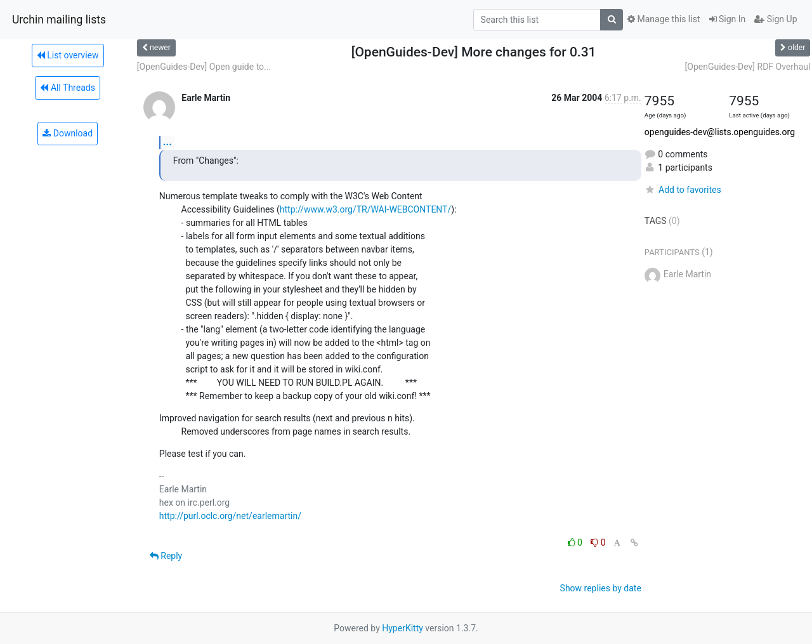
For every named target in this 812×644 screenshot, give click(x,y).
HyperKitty (403, 628)
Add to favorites (683, 190)
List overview (68, 55)
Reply (166, 556)
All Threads (67, 88)
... (167, 142)
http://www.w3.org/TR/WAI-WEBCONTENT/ (365, 209)
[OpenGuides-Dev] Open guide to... (204, 67)
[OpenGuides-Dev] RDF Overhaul (748, 67)
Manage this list (664, 19)
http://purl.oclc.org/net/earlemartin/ (230, 516)
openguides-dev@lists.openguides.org (720, 132)
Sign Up (776, 19)
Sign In (728, 19)
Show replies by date (601, 588)
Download (68, 133)
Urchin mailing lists (59, 20)
